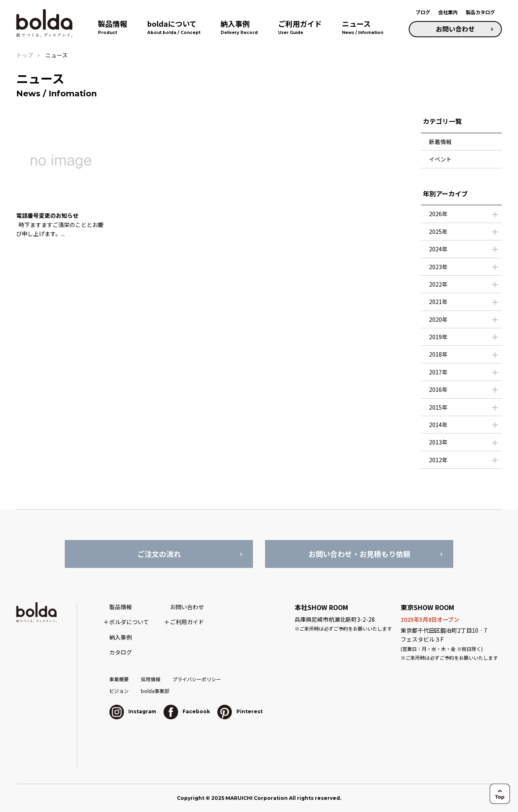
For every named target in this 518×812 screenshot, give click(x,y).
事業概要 (119, 679)
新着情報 (440, 142)
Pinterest (240, 711)
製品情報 (121, 607)
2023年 (438, 267)
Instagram (133, 711)
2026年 (438, 214)
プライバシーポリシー (197, 679)
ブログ (423, 12)
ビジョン (119, 691)
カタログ (121, 652)
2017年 (438, 372)
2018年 (438, 354)
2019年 (438, 337)
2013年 (438, 442)
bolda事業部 (155, 691)
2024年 (438, 249)
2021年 (438, 302)
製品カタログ (480, 12)
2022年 (438, 284)
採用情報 (151, 679)
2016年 (438, 389)
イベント (440, 159)
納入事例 (121, 637)
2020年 (438, 319)
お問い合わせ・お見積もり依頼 (359, 554)
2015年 (438, 407)
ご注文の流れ (159, 554)
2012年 (438, 460)
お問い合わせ (455, 29)
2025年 (438, 232)
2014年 (438, 425)
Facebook (187, 711)
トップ (25, 55)
